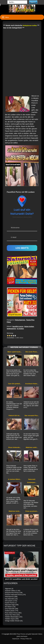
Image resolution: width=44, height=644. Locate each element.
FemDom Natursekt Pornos (13, 595)
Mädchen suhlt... (32, 447)
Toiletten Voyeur (10, 619)
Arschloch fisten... (32, 384)
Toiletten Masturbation (12, 617)
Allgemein (8, 589)
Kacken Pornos (10, 603)
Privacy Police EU (26, 639)
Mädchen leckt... (15, 511)
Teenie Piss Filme (10, 615)
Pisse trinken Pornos (11, 613)
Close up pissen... (32, 511)
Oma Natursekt (10, 609)
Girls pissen (9, 601)
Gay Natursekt (9, 599)
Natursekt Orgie (10, 605)
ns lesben (20, 329)
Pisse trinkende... (15, 447)
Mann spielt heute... (15, 352)
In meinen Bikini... (15, 479)
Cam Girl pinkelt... (15, 384)
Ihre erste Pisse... (32, 352)
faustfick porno (18, 326)
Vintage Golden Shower (12, 621)
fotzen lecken (29, 326)
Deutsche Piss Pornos (12, 593)
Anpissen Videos (10, 591)
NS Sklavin (8, 607)
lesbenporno (11, 329)
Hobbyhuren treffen (30, 25)
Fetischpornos (20, 320)
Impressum (16, 639)
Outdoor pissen (10, 611)
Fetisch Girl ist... (15, 416)
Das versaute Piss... (32, 416)
